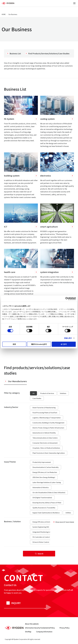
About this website (32, 624)
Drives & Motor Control (41, 542)
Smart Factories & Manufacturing (44, 407)
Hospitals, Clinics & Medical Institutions (46, 448)
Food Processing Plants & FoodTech (45, 413)
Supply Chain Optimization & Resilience (46, 513)
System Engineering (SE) (41, 527)
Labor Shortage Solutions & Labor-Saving (47, 482)
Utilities (68, 513)
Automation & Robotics (41, 487)
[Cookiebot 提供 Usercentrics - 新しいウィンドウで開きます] (67, 299)
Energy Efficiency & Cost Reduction (45, 472)
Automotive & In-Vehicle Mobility (44, 433)
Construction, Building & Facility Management (48, 423)
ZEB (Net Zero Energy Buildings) (44, 477)
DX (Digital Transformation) (42, 497)
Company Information (44, 632)
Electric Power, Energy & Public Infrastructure (48, 428)
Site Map (28, 632)
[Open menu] (74, 3)
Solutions (63, 393)
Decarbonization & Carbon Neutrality (46, 467)
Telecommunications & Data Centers (45, 438)
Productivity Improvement (42, 462)
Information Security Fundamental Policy (40, 628)
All (33, 393)
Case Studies (37, 398)
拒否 (14, 344)
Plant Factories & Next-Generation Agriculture (49, 453)
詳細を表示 (68, 338)
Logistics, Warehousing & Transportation (47, 418)
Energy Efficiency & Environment (44, 522)
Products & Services (47, 393)
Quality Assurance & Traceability (44, 508)
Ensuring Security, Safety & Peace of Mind (47, 503)
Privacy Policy (65, 628)
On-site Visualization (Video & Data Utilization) (49, 492)
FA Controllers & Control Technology (45, 537)
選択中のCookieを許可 (39, 344)
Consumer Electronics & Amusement (45, 443)
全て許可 (64, 344)
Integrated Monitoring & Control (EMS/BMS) (48, 532)
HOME (4, 14)
